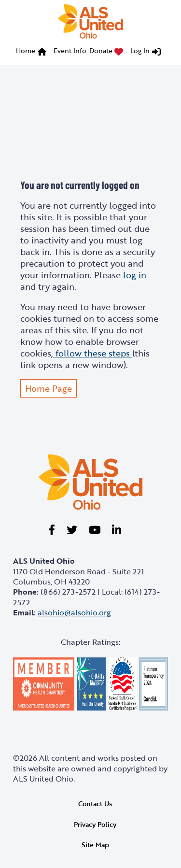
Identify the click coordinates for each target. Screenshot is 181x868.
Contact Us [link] (95, 804)
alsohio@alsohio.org (74, 612)
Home (26, 50)
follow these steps (93, 353)
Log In (140, 50)
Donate (101, 50)
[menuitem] (33, 52)
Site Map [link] (95, 845)
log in (135, 275)
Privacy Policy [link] (95, 824)
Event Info (70, 50)
